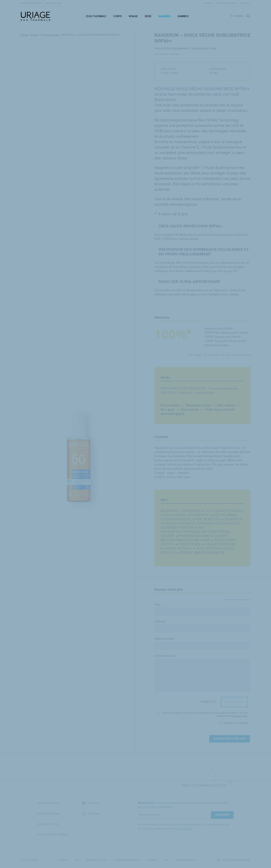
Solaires (164, 16)
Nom (158, 605)
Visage (133, 16)
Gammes (183, 16)
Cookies (152, 860)
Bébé (148, 16)
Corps (118, 16)
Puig (166, 860)
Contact (246, 3)
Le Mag (208, 3)
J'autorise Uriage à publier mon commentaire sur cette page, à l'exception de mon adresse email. (202, 714)
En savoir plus (240, 716)
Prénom (160, 622)
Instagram (91, 814)
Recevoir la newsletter (234, 723)
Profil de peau (54, 3)
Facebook (91, 803)
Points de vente (227, 3)
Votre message (165, 656)
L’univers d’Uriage (31, 3)
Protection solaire (50, 35)
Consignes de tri (186, 860)
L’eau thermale (96, 16)
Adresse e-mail (165, 639)
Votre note (209, 702)
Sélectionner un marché (234, 860)
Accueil (25, 35)
